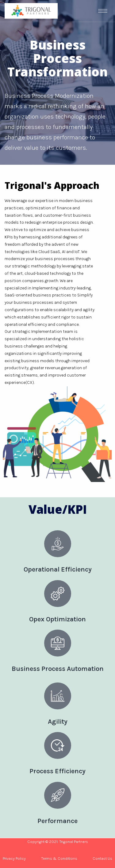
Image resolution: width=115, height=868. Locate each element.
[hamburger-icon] (103, 11)
